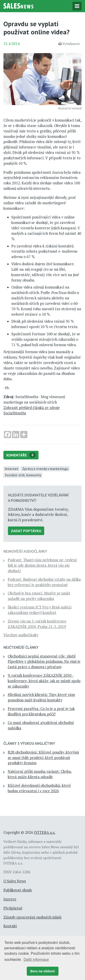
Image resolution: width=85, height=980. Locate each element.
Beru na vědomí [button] (43, 971)
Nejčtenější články (21, 647)
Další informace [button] (36, 960)
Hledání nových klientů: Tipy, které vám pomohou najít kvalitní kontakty (41, 697)
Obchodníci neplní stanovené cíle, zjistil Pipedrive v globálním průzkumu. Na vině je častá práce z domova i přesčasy (44, 662)
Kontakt (10, 926)
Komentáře (21, 455)
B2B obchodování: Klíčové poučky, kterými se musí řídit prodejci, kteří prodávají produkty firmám (43, 758)
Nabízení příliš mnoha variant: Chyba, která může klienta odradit (40, 774)
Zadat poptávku (26, 531)
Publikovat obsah (18, 890)
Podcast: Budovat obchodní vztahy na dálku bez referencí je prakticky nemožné (44, 582)
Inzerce (10, 899)
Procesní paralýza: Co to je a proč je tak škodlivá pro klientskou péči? (41, 711)
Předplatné (13, 908)
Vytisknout (69, 44)
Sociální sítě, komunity (23, 475)
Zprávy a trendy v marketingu (45, 469)
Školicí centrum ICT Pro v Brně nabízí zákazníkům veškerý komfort (40, 610)
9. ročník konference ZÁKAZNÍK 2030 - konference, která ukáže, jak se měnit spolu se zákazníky (44, 681)
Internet (12, 469)
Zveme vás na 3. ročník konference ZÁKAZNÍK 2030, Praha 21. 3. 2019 (37, 624)
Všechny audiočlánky (21, 635)
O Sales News (15, 881)
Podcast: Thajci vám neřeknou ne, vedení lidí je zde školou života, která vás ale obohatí (42, 565)
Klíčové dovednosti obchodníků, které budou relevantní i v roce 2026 (39, 788)
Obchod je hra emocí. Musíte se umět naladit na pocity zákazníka (39, 596)
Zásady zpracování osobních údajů (32, 917)
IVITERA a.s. (45, 832)
